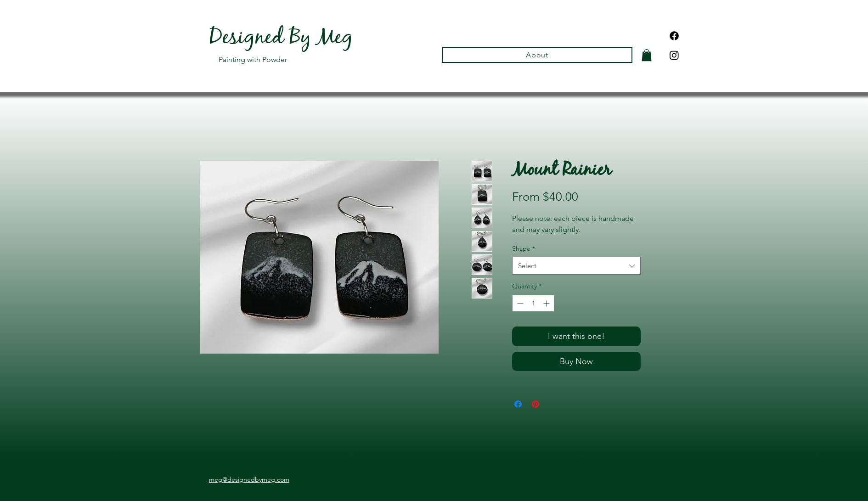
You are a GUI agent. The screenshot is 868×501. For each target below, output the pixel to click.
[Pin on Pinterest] (535, 404)
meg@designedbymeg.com (249, 479)
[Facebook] (674, 36)
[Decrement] (519, 303)
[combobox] (576, 266)
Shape (524, 248)
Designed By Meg (281, 39)
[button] (647, 55)
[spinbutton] (533, 303)
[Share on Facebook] (518, 404)
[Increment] (547, 303)
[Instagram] (674, 55)
